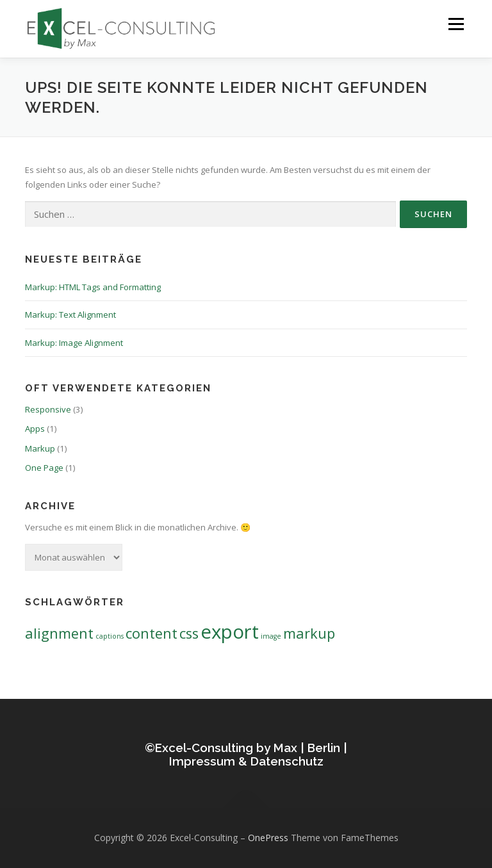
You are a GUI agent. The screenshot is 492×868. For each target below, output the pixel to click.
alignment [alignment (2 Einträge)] (59, 633)
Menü (456, 24)
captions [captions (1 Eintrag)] (110, 636)
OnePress (268, 838)
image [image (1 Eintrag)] (271, 636)
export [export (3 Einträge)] (230, 632)
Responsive (48, 409)
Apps (35, 429)
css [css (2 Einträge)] (189, 633)
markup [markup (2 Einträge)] (309, 633)
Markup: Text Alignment (70, 315)
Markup (40, 448)
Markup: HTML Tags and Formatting (93, 287)
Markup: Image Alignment (74, 343)
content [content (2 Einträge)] (152, 633)
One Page (44, 468)
